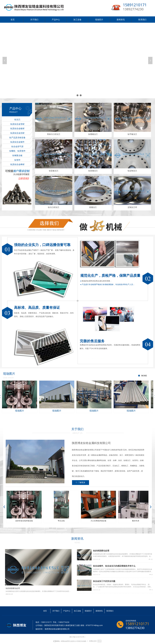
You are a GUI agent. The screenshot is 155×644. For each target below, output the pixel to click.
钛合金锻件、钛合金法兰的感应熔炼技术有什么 (114, 566)
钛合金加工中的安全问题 (104, 581)
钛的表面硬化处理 (101, 551)
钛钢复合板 (17, 155)
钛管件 (17, 160)
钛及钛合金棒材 (17, 164)
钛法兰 (17, 120)
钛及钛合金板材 (17, 128)
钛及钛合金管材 (17, 124)
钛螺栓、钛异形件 (17, 151)
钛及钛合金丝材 (17, 133)
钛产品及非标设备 (17, 138)
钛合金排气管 (17, 147)
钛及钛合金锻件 (17, 142)
